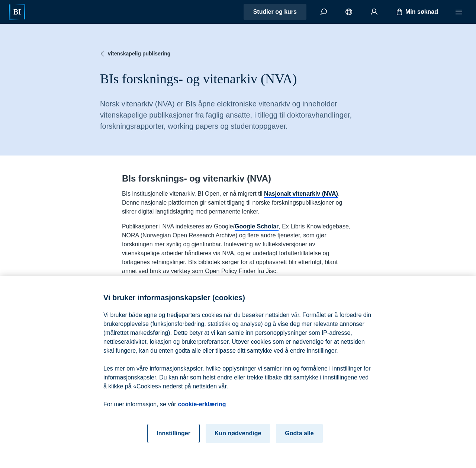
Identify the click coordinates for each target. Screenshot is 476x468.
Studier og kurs (275, 12)
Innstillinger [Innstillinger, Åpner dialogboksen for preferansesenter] (173, 439)
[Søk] (324, 12)
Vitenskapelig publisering (134, 54)
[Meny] (459, 12)
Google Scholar (257, 226)
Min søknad (416, 12)
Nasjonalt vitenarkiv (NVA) (301, 194)
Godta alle (299, 439)
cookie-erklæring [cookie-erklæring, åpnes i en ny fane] (202, 410)
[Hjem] (17, 12)
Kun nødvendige (238, 439)
